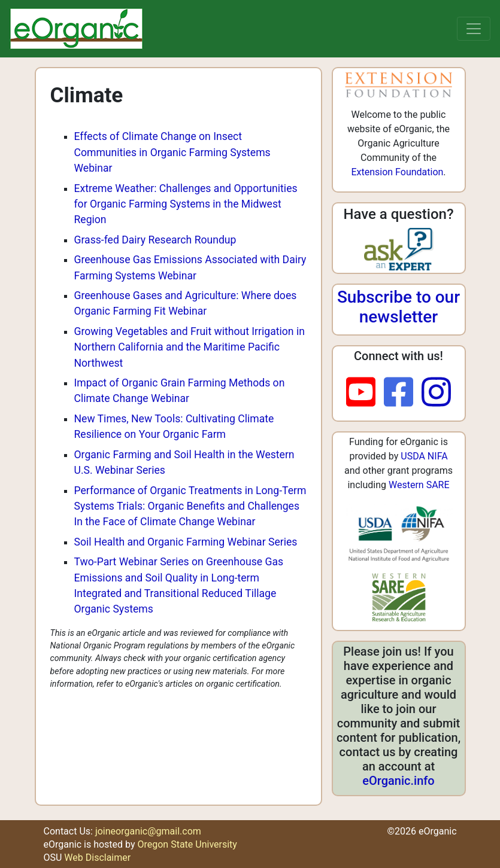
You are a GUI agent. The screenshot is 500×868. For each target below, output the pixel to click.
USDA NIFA (424, 456)
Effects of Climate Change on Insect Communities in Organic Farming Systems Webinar (172, 152)
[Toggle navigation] (474, 29)
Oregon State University (187, 844)
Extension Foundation (397, 172)
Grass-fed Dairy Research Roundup (155, 240)
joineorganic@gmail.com (148, 831)
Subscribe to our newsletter (399, 307)
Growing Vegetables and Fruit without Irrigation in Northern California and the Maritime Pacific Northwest (190, 347)
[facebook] (403, 393)
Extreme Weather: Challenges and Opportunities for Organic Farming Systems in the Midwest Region (186, 204)
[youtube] (365, 393)
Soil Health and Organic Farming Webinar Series (186, 542)
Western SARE (419, 485)
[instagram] (436, 393)
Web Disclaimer (97, 858)
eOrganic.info (398, 781)
